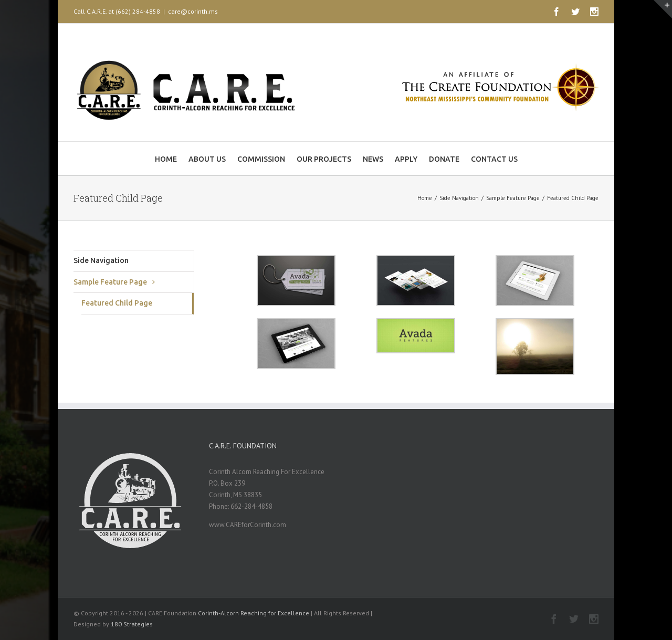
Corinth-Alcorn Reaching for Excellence (254, 613)
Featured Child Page (117, 303)
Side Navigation (101, 260)
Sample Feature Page (110, 282)
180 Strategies (132, 624)
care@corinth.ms (193, 11)
